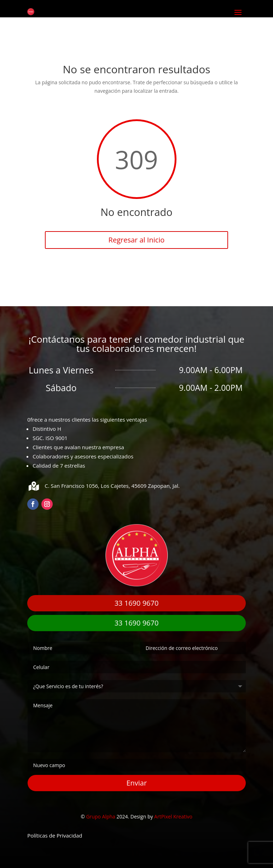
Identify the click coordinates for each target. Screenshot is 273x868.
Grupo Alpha (100, 816)
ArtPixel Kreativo (173, 816)
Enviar (136, 783)
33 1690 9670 (137, 603)
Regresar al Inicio (137, 240)
